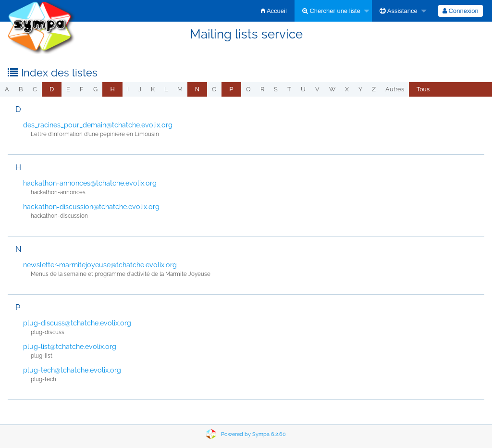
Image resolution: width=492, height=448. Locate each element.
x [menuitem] (347, 89)
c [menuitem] (35, 89)
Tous (423, 89)
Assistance (399, 11)
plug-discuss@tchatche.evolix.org (77, 323)
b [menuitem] (21, 89)
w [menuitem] (332, 89)
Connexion (461, 11)
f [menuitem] (82, 89)
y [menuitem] (360, 89)
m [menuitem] (180, 89)
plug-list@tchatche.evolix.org (70, 347)
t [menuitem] (289, 89)
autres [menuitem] (395, 89)
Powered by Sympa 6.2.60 (253, 434)
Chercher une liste (331, 11)
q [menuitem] (248, 89)
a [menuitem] (7, 89)
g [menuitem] (95, 89)
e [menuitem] (68, 89)
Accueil (274, 11)
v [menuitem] (317, 89)
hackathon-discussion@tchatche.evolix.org (91, 207)
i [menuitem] (128, 89)
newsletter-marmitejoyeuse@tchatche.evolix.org (100, 265)
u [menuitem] (303, 89)
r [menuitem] (262, 89)
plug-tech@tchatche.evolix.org (72, 370)
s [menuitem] (276, 89)
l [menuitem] (166, 89)
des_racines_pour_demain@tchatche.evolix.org (98, 125)
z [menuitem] (374, 89)
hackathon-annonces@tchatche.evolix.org (90, 183)
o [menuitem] (214, 89)
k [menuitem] (153, 89)
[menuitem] (274, 11)
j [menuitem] (140, 89)
